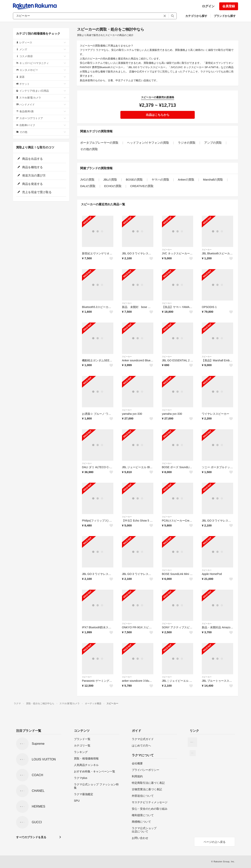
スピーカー (167, 250)
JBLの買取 (110, 180)
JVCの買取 (87, 180)
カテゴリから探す (196, 16)
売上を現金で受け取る (34, 192)
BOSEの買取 (134, 180)
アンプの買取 (213, 143)
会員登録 (229, 6)
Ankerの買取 (186, 180)
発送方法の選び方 (31, 175)
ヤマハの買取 (160, 180)
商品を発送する (30, 184)
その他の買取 (89, 149)
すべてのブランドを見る (31, 837)
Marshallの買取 (213, 180)
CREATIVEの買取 (142, 186)
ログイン (208, 6)
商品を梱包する (30, 167)
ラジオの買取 (187, 143)
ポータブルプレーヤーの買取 (99, 143)
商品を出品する (30, 159)
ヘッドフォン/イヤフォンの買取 (148, 143)
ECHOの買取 (113, 186)
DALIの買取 (88, 186)
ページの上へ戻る (215, 842)
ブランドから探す (225, 16)
